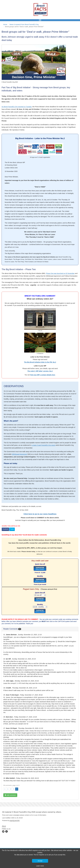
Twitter (12, 529)
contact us (28, 815)
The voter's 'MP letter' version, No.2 (40, 371)
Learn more (40, 866)
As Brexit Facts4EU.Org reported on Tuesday (17, 107)
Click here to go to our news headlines (40, 514)
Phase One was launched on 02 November (60, 273)
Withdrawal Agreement (19, 454)
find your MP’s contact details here (43, 375)
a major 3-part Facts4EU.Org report (43, 445)
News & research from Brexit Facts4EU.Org (24, 24)
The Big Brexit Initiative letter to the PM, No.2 (40, 362)
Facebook (5, 529)
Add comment (10, 795)
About (4, 826)
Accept (40, 861)
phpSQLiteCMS (15, 821)
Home (5, 24)
